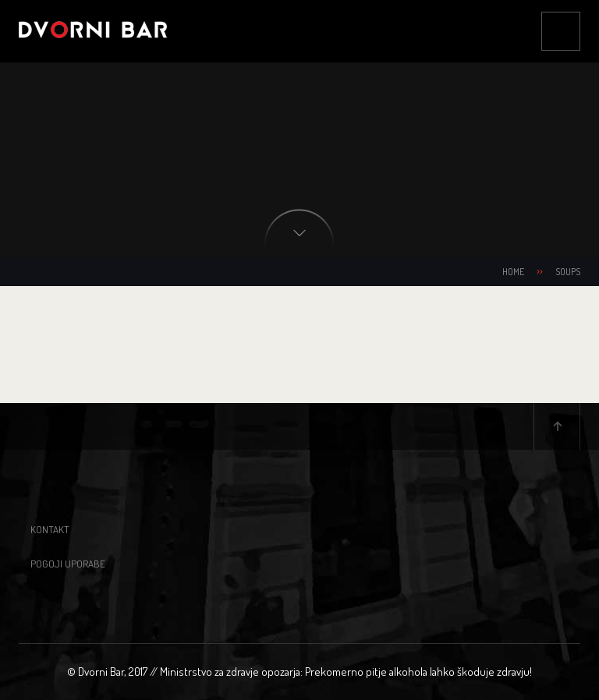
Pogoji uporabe (68, 564)
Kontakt (50, 529)
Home (513, 272)
